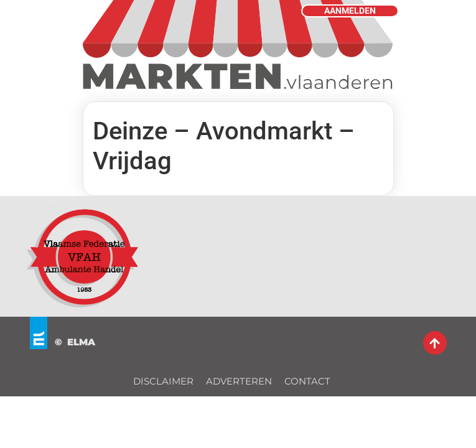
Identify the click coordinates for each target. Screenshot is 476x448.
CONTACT (307, 381)
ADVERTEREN (239, 381)
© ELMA (75, 342)
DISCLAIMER (163, 381)
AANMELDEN (350, 11)
